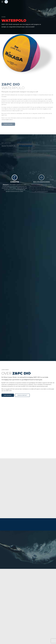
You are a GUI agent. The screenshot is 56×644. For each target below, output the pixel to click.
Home (3, 17)
